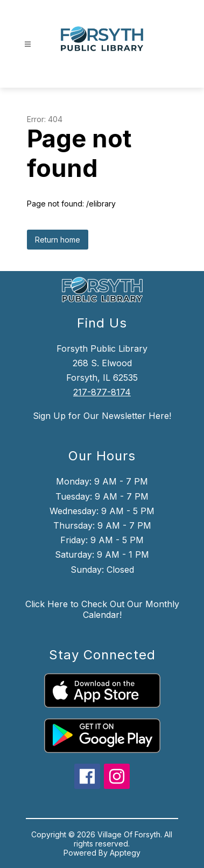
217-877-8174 (102, 392)
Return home (58, 240)
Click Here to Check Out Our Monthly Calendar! (102, 609)
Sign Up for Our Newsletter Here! (102, 416)
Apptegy (125, 853)
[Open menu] (28, 44)
